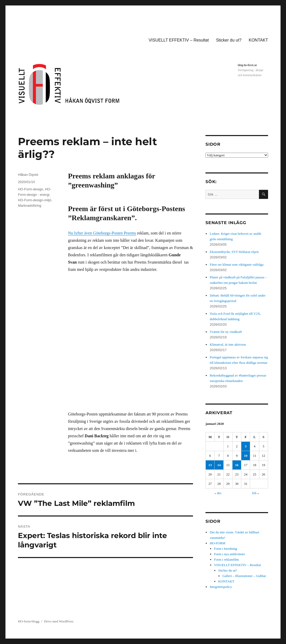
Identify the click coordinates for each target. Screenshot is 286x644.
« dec (218, 493)
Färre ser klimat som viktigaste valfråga (237, 264)
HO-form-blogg (29, 621)
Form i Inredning (226, 549)
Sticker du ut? (229, 40)
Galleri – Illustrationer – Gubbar (244, 576)
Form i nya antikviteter (230, 554)
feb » (256, 493)
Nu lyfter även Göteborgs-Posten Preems (102, 233)
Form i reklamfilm (227, 559)
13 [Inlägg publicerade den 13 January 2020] (210, 465)
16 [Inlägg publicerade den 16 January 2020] (237, 465)
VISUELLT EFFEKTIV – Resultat (179, 40)
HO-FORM (217, 543)
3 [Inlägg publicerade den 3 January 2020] (246, 446)
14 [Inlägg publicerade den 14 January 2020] (219, 465)
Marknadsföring (30, 206)
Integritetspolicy (221, 587)
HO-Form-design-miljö (35, 200)
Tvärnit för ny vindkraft (226, 332)
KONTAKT (258, 40)
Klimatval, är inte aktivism (228, 344)
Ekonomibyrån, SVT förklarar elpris (234, 252)
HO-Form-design (31, 189)
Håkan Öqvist (28, 175)
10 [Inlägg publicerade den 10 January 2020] (246, 456)
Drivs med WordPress (59, 621)
